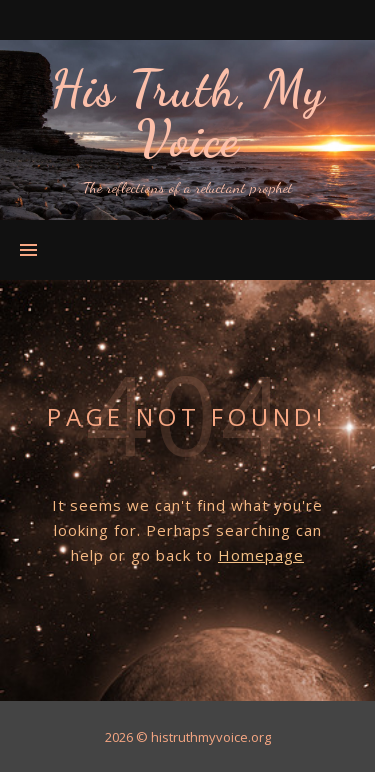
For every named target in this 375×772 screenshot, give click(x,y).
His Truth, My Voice (187, 114)
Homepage (261, 555)
